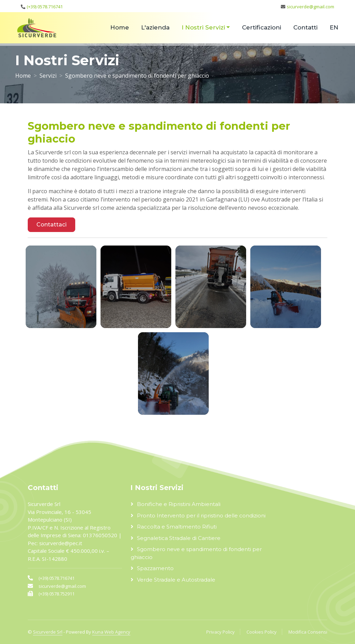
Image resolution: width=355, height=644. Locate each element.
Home (120, 27)
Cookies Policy (262, 632)
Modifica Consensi (308, 632)
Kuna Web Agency (111, 632)
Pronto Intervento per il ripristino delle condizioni (201, 516)
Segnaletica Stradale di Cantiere (179, 538)
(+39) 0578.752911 (57, 594)
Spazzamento (155, 568)
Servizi (48, 76)
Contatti (305, 27)
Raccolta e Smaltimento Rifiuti (177, 527)
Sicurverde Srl (48, 632)
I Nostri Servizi (203, 27)
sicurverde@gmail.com (310, 7)
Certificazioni (262, 27)
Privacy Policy (220, 632)
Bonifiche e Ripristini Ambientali (179, 504)
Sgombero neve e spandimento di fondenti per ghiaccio (196, 553)
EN (334, 27)
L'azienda (155, 27)
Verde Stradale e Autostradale (176, 580)
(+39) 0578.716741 (45, 7)
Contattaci (51, 225)
